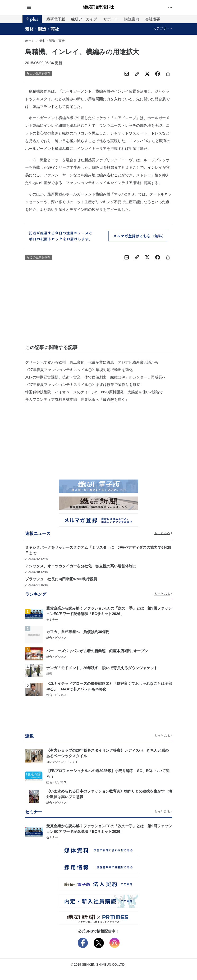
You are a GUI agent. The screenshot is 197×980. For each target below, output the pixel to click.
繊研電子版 (56, 19)
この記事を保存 (39, 74)
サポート (111, 19)
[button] (50, 8)
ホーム (30, 41)
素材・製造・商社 (42, 29)
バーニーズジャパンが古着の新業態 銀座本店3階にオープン (97, 651)
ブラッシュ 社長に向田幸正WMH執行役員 (61, 579)
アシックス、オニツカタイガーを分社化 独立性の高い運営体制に (81, 566)
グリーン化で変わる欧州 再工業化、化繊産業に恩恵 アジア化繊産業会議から (92, 362)
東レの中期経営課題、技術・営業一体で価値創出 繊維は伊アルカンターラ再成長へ (95, 377)
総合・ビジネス (56, 638)
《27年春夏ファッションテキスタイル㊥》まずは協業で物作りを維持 (83, 385)
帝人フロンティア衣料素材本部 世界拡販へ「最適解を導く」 (77, 399)
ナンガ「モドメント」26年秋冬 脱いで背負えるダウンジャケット (102, 668)
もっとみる (163, 533)
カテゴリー (163, 28)
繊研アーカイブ (84, 19)
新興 (49, 674)
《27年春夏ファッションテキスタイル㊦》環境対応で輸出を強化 (79, 370)
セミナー (52, 620)
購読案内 (132, 19)
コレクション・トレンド (62, 762)
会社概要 (153, 19)
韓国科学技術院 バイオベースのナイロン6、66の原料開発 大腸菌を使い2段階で (94, 392)
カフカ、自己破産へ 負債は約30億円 (78, 632)
